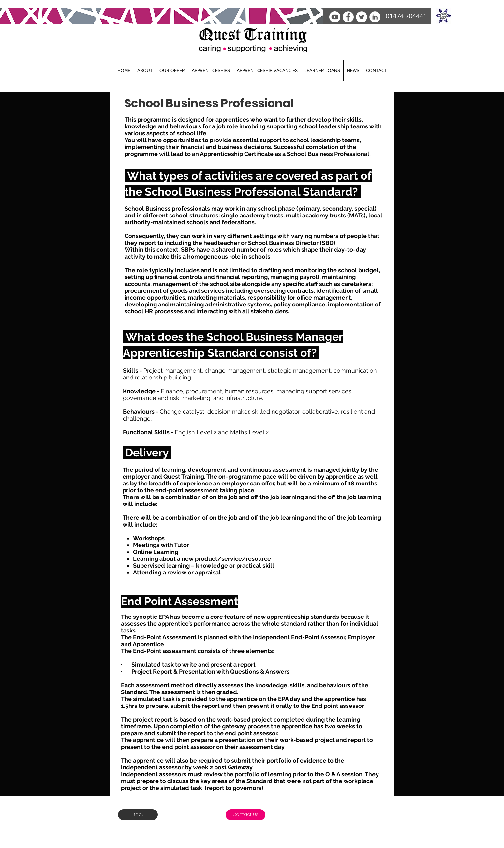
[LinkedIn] (375, 17)
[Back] (138, 815)
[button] (145, 70)
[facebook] (348, 17)
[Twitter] (362, 17)
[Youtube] (335, 17)
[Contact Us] (245, 815)
